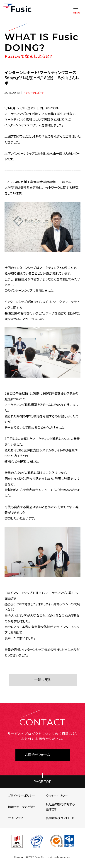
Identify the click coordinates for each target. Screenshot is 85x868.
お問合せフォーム (38, 755)
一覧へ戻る (42, 680)
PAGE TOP (42, 782)
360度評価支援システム (59, 393)
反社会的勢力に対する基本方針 (61, 807)
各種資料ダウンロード (60, 818)
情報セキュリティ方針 (21, 807)
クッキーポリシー (57, 796)
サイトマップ (16, 818)
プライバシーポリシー (22, 796)
